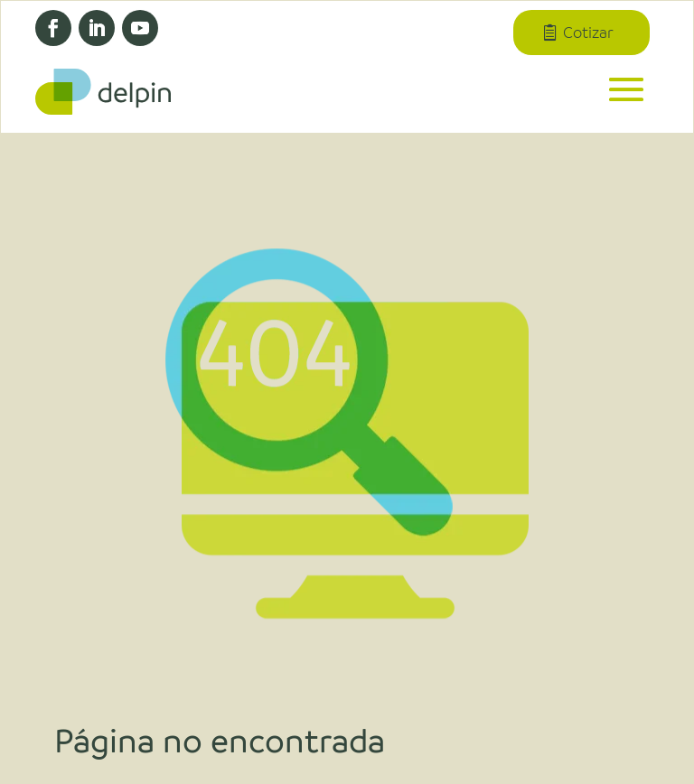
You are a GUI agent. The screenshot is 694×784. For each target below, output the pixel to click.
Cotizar (588, 33)
